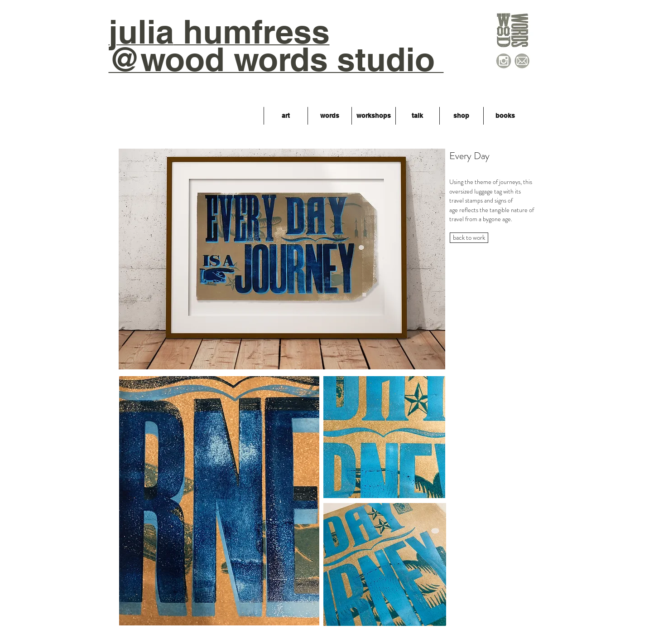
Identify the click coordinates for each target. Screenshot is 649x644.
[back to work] (469, 238)
